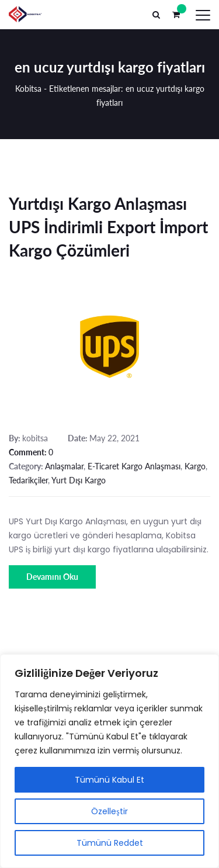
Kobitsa (28, 89)
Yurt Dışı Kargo (79, 480)
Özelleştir (109, 811)
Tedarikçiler (28, 480)
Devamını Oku (52, 577)
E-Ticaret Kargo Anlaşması (134, 466)
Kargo (195, 466)
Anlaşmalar (64, 466)
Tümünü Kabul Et (109, 780)
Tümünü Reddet (110, 843)
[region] (109, 761)
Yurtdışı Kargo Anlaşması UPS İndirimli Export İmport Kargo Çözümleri (108, 227)
